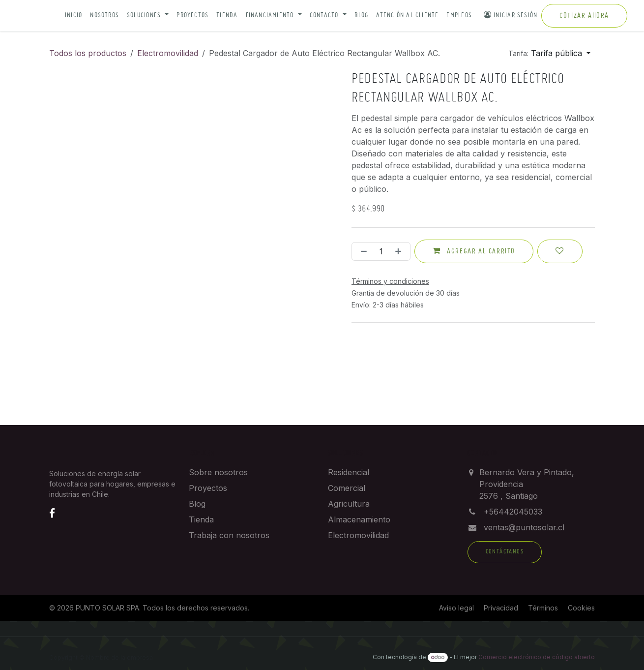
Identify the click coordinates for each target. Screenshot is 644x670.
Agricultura (349, 504)
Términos (543, 608)
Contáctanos (505, 552)
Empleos (459, 15)
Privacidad (501, 608)
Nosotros (104, 15)
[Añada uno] (400, 251)
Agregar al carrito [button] (474, 251)
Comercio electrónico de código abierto (537, 657)
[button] (148, 16)
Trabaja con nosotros (229, 535)
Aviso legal (456, 608)
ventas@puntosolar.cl (524, 527)
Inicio (73, 15)
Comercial (347, 488)
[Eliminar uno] (362, 251)
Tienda (227, 15)
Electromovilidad (168, 53)
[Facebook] (52, 513)
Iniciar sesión (511, 15)
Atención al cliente (407, 15)
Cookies (581, 608)
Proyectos (192, 15)
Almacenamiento (359, 519)
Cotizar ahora (584, 16)
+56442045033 (513, 512)
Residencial (349, 472)
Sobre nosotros (218, 472)
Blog (362, 15)
